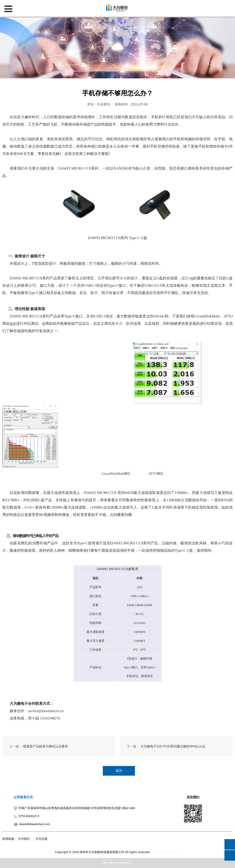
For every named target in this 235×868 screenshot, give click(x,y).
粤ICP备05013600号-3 (117, 863)
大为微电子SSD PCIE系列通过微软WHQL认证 (173, 746)
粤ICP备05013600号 (164, 852)
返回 (119, 770)
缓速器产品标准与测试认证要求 (45, 746)
